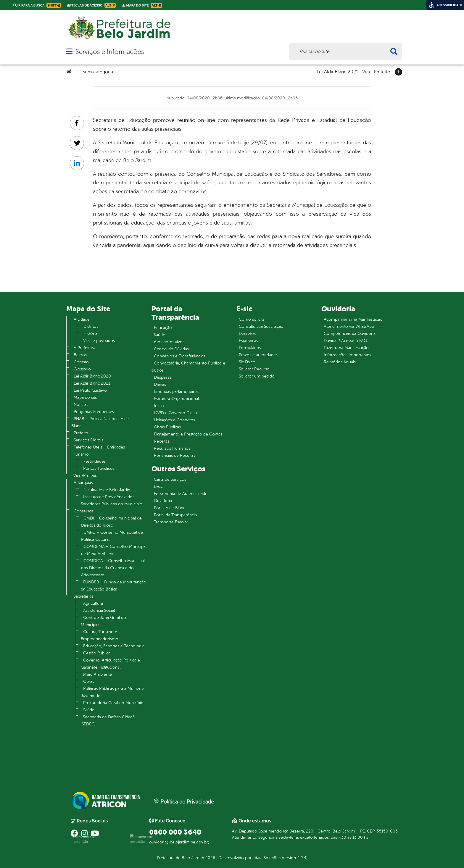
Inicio (159, 406)
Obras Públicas (167, 427)
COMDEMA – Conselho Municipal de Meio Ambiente (114, 550)
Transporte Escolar (171, 522)
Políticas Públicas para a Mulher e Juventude (112, 692)
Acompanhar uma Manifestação (353, 319)
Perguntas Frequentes (94, 412)
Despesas (163, 377)
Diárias (160, 384)
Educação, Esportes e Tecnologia (114, 646)
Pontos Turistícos (99, 468)
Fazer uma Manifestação (346, 348)
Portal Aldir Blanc (170, 508)
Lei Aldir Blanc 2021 (337, 71)
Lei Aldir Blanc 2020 (92, 376)
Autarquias (83, 483)
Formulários (250, 348)
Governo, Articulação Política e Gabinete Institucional (110, 664)
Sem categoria (98, 72)
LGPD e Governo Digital (176, 413)
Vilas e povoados (99, 341)
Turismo (81, 454)
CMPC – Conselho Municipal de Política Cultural (112, 536)
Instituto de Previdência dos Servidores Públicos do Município (112, 500)
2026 (210, 858)
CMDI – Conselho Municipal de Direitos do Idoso (111, 522)
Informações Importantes (347, 355)
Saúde (89, 710)
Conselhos (84, 511)
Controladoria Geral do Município (103, 621)
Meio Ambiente (98, 674)
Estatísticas (248, 341)
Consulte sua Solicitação (261, 326)
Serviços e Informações (110, 52)
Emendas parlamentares (176, 392)
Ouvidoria (163, 501)
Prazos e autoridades (258, 355)
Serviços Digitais (88, 440)
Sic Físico (247, 362)
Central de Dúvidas (171, 349)
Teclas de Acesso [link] (91, 5)
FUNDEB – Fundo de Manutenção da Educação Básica (113, 586)
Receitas (162, 441)
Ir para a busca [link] (37, 5)
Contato (81, 362)
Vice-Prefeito (376, 71)
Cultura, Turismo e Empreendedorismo (100, 635)
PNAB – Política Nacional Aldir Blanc (100, 422)
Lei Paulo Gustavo (90, 390)
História (90, 334)
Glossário (82, 369)
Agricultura (93, 603)
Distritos (91, 326)
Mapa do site (86, 397)
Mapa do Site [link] (142, 5)
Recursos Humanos (172, 448)
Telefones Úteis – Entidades (99, 447)
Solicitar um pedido (257, 376)
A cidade (82, 319)
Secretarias (83, 596)
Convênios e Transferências (179, 356)
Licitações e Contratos (174, 420)
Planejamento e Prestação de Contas (188, 434)
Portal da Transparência (175, 515)
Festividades (95, 461)
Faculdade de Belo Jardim (108, 490)
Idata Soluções (267, 858)
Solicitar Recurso (254, 369)
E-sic (158, 487)
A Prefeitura (84, 348)
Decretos (247, 334)
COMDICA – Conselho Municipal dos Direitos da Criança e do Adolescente (113, 568)
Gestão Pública (97, 653)
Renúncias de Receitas (175, 455)
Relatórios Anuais (340, 362)
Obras (89, 681)
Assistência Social (99, 610)
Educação (163, 328)
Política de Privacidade (184, 801)
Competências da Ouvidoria (350, 334)
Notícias (81, 405)
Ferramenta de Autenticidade (181, 494)
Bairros (80, 355)
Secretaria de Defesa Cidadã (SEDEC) (108, 721)
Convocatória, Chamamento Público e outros (188, 367)
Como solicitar (252, 319)
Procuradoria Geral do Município (113, 703)
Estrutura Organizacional (176, 399)
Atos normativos (169, 342)
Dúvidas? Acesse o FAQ (345, 341)
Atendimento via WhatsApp (349, 326)
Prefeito (81, 433)
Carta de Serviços (170, 479)
